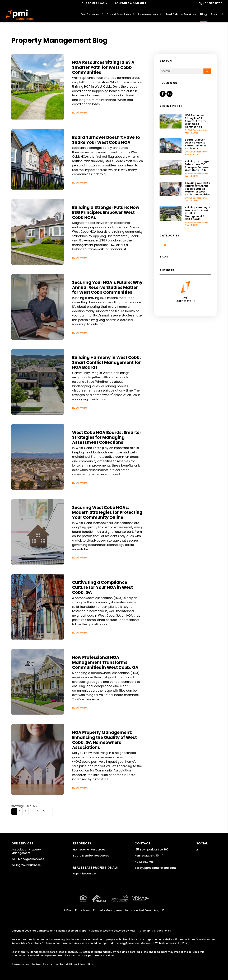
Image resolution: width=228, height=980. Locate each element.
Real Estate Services (181, 14)
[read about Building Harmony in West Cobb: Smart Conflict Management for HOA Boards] (38, 382)
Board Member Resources (91, 856)
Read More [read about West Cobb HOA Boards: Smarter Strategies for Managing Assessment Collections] (80, 483)
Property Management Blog (59, 40)
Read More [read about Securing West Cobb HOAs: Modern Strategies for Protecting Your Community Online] (80, 558)
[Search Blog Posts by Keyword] (182, 71)
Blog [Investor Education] (204, 14)
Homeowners (148, 14)
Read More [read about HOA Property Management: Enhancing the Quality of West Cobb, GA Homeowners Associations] (80, 788)
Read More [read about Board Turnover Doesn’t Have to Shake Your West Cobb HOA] (80, 183)
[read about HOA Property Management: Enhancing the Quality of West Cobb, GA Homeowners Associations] (38, 759)
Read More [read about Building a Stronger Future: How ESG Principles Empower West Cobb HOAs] (80, 258)
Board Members (119, 14)
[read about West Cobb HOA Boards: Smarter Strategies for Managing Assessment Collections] (38, 457)
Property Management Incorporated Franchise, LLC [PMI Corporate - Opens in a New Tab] (129, 910)
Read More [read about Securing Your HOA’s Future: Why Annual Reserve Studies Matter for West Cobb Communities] (80, 333)
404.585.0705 (213, 3)
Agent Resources (85, 873)
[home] (20, 15)
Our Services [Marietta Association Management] (90, 14)
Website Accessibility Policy (172, 943)
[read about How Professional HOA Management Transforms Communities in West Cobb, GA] (38, 682)
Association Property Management (26, 851)
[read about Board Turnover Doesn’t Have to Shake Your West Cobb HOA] (38, 159)
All (165, 245)
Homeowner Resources (89, 850)
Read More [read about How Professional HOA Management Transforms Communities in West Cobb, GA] (80, 708)
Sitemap (145, 931)
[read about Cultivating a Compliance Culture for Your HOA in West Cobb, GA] (38, 607)
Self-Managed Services (28, 859)
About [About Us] (215, 14)
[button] (163, 94)
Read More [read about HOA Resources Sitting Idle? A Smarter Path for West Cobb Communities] (80, 113)
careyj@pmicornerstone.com (155, 868)
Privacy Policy (162, 931)
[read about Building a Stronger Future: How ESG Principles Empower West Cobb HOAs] (38, 232)
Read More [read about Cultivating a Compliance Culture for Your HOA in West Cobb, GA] (80, 633)
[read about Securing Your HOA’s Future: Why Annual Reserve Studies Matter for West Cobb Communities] (38, 307)
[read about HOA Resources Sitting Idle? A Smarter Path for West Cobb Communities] (38, 87)
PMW (132, 931)
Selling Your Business (26, 865)
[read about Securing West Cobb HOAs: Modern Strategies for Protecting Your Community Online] (38, 532)
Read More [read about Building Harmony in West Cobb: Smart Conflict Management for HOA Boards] (80, 408)
